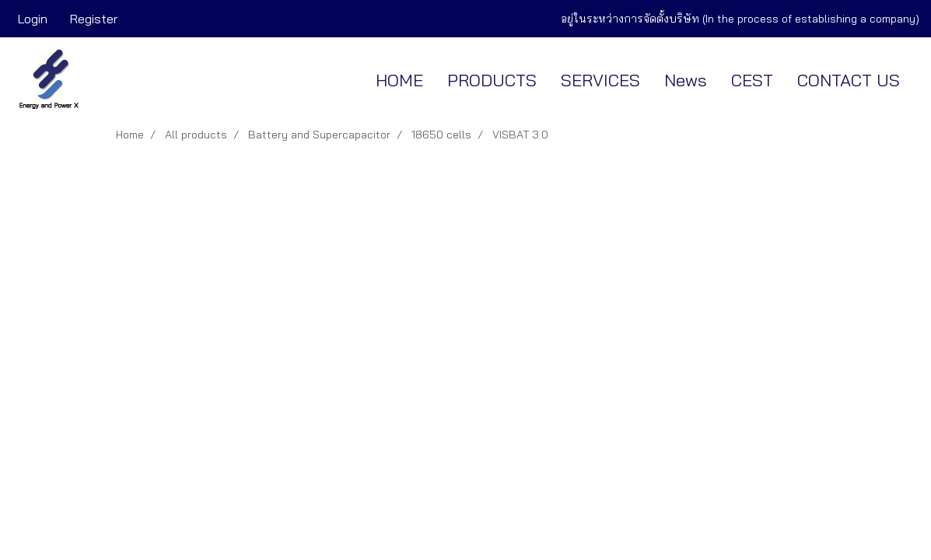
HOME (399, 80)
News (686, 80)
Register (94, 19)
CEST (752, 80)
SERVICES (600, 80)
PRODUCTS (492, 80)
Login (33, 19)
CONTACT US (849, 80)
